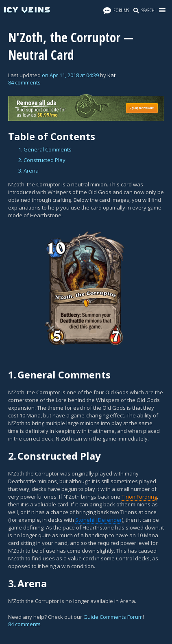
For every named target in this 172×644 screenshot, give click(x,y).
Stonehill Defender (99, 520)
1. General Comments (45, 149)
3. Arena (28, 171)
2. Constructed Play (42, 160)
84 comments (24, 82)
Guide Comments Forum (113, 617)
